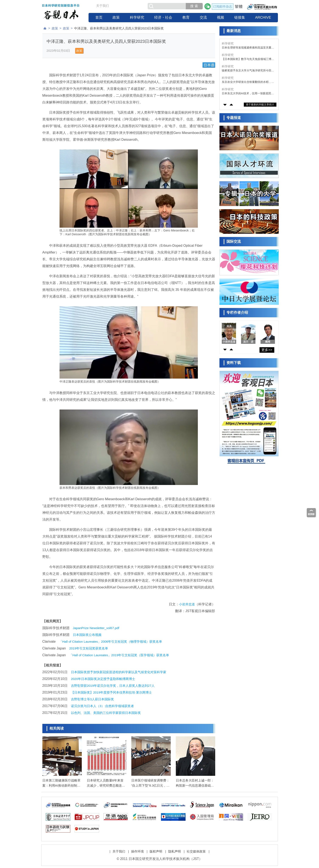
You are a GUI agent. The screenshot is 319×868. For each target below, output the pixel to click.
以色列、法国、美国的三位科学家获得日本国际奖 (106, 713)
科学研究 (137, 17)
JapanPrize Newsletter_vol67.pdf (96, 628)
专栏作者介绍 (237, 313)
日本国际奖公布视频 (87, 635)
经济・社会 (163, 17)
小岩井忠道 (187, 604)
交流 (203, 17)
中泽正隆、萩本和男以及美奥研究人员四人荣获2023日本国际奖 (119, 28)
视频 (221, 17)
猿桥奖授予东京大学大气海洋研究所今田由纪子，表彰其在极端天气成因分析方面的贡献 (248, 71)
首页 (99, 17)
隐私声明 (175, 851)
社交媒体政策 (196, 851)
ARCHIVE (263, 17)
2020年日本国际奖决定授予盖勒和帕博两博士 (103, 679)
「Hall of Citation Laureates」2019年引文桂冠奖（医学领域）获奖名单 (119, 655)
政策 (116, 17)
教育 (186, 17)
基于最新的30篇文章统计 (260, 104)
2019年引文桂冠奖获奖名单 (89, 648)
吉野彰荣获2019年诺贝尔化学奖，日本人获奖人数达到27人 (113, 686)
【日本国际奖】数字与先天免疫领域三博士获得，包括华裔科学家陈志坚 (248, 59)
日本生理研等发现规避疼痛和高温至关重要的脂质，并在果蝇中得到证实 (248, 48)
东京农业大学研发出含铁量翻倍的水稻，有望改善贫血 (248, 82)
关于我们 (103, 6)
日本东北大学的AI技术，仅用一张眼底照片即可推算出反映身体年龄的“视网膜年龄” (248, 94)
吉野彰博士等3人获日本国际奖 (92, 699)
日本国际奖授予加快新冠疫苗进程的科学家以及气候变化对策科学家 (119, 672)
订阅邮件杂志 (223, 6)
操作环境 (137, 851)
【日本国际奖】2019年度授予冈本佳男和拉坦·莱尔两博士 (112, 692)
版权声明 (156, 851)
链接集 (240, 17)
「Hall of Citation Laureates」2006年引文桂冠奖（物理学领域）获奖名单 (111, 642)
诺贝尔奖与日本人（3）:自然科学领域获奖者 (103, 706)
